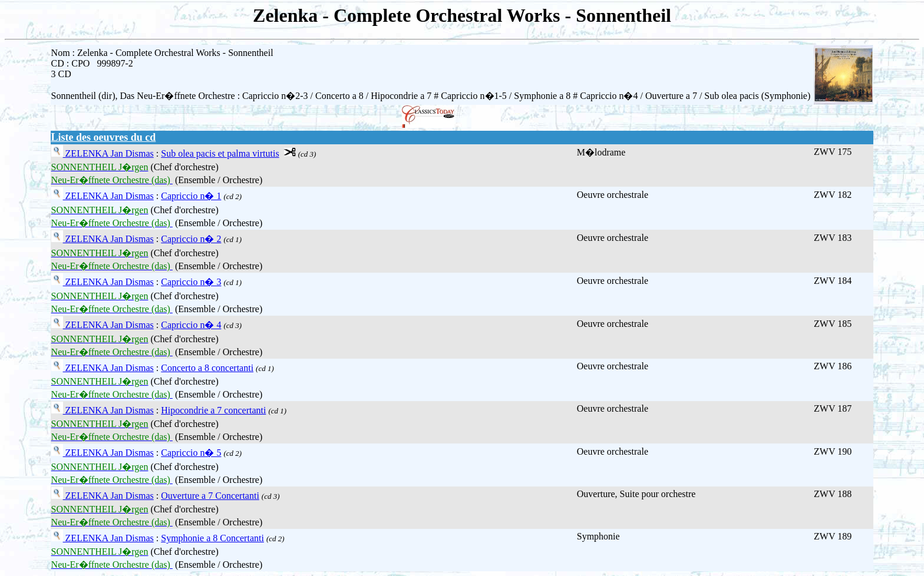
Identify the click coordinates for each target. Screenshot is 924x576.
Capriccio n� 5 (191, 453)
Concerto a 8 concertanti (207, 368)
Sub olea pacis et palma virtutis (220, 153)
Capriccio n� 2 (191, 239)
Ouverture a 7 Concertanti (210, 496)
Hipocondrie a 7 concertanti (213, 410)
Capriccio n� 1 (191, 196)
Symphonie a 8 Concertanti (212, 538)
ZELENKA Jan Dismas (108, 153)
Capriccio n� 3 (191, 282)
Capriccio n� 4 (191, 325)
